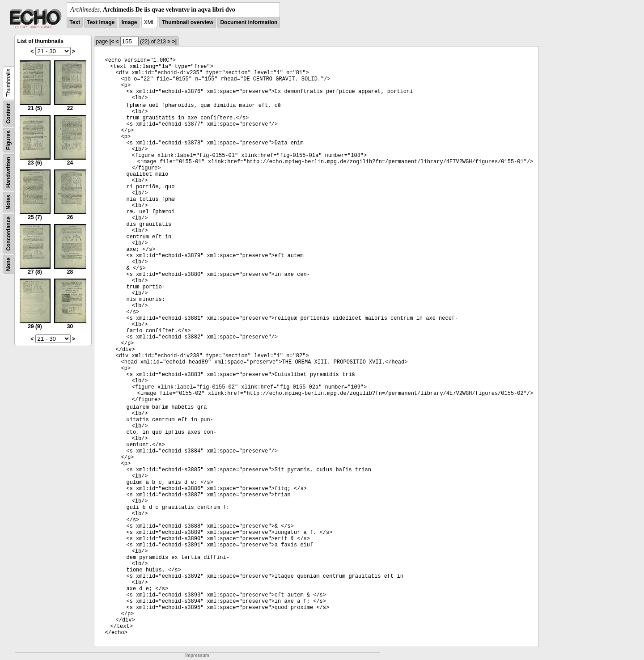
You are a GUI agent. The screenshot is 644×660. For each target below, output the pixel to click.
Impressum (197, 655)
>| (174, 42)
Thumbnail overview (188, 22)
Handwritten (8, 172)
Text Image (101, 22)
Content (8, 113)
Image (129, 22)
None (8, 264)
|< (112, 42)
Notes (8, 202)
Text (75, 22)
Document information (249, 22)
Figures (8, 140)
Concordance (8, 234)
